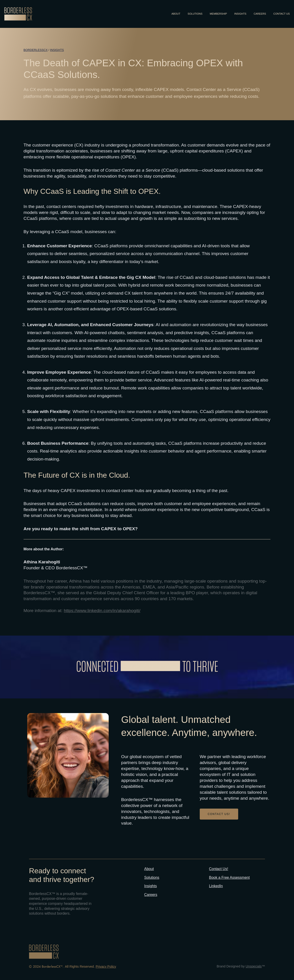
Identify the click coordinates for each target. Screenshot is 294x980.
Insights (57, 50)
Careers (151, 895)
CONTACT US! (219, 814)
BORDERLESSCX (36, 50)
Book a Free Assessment (229, 877)
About (149, 869)
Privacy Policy (106, 967)
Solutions (152, 877)
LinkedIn (216, 886)
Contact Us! (219, 869)
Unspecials (254, 966)
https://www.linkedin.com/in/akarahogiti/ (102, 611)
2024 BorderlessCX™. (48, 967)
